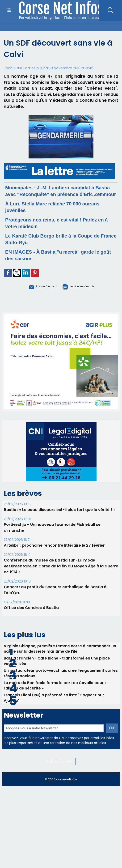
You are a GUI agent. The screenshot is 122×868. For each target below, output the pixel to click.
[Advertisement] (61, 834)
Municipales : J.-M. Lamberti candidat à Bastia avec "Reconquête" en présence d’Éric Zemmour (58, 194)
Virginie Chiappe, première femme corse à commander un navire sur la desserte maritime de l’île (60, 655)
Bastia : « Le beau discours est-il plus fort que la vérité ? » (59, 516)
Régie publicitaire (59, 772)
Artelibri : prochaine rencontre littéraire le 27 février (54, 551)
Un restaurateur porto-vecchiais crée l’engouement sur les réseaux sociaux (61, 681)
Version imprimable (85, 293)
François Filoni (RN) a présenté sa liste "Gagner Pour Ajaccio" (54, 708)
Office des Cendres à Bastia (31, 614)
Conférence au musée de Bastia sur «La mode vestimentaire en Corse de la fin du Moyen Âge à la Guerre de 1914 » (60, 572)
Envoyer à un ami (35, 293)
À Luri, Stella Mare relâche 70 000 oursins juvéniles (50, 213)
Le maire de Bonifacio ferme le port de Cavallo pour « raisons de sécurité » (55, 694)
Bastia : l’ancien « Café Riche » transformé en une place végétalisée (57, 668)
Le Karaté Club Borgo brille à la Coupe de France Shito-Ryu (57, 245)
